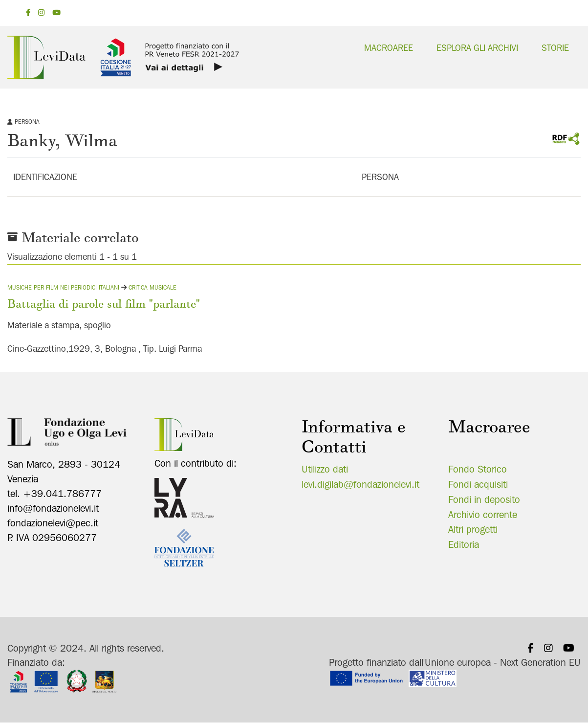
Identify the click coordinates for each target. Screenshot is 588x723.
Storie (555, 48)
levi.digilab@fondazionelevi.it (360, 484)
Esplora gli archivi (477, 48)
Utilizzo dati (325, 469)
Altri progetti (473, 529)
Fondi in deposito (484, 499)
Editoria (464, 544)
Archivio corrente (483, 515)
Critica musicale (152, 287)
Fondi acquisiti (478, 484)
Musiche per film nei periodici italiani (63, 287)
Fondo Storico (478, 469)
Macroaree (389, 48)
